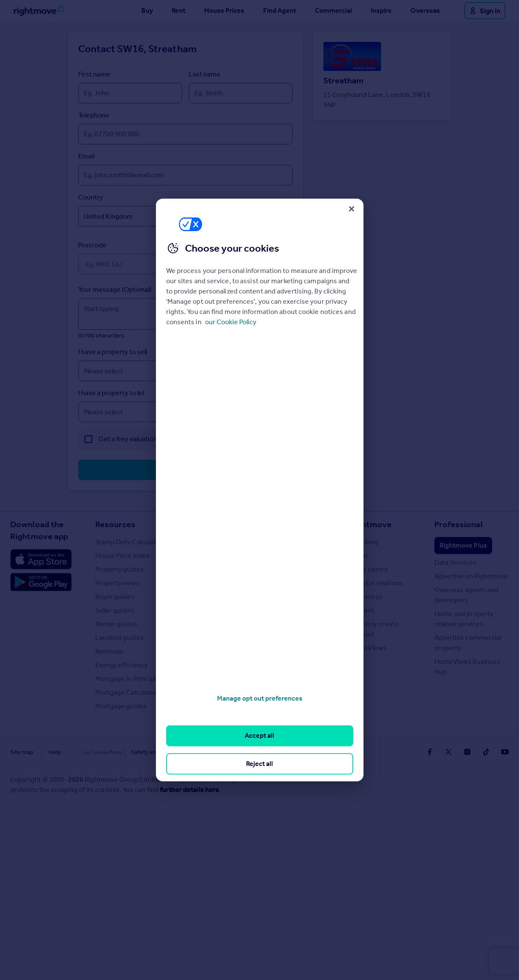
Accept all (259, 735)
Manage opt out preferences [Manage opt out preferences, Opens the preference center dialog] (260, 698)
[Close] (352, 209)
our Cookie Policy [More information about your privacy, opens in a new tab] (231, 322)
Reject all (259, 764)
